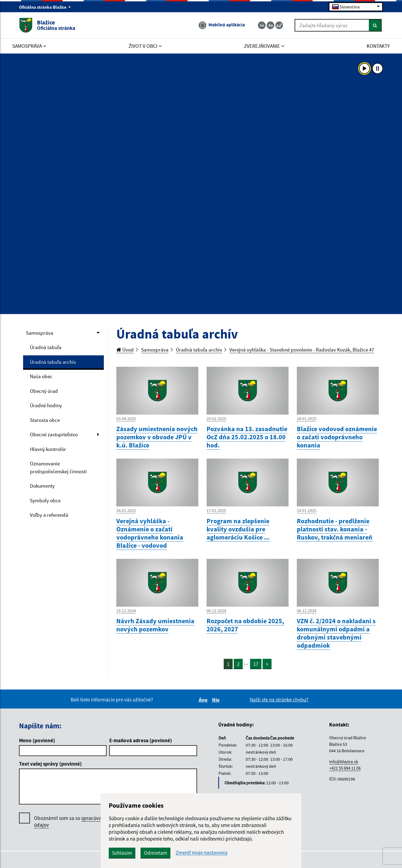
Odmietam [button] (155, 853)
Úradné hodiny (46, 405)
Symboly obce (45, 500)
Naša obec (41, 376)
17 (256, 664)
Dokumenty (42, 486)
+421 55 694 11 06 (345, 768)
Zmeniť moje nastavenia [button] (202, 853)
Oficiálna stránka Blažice (45, 7)
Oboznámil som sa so (83, 822)
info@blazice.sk (344, 762)
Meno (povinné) (37, 740)
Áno (204, 700)
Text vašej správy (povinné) (50, 764)
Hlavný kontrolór (48, 449)
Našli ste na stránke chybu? (279, 700)
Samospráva (40, 333)
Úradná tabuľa (46, 347)
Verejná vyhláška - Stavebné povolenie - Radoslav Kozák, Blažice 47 (302, 350)
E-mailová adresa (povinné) (141, 740)
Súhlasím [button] (122, 853)
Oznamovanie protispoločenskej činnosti (58, 467)
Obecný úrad (44, 391)
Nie (217, 700)
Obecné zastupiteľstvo (54, 434)
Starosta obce (45, 420)
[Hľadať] (375, 25)
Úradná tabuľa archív (53, 362)
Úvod (125, 350)
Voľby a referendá (49, 515)
